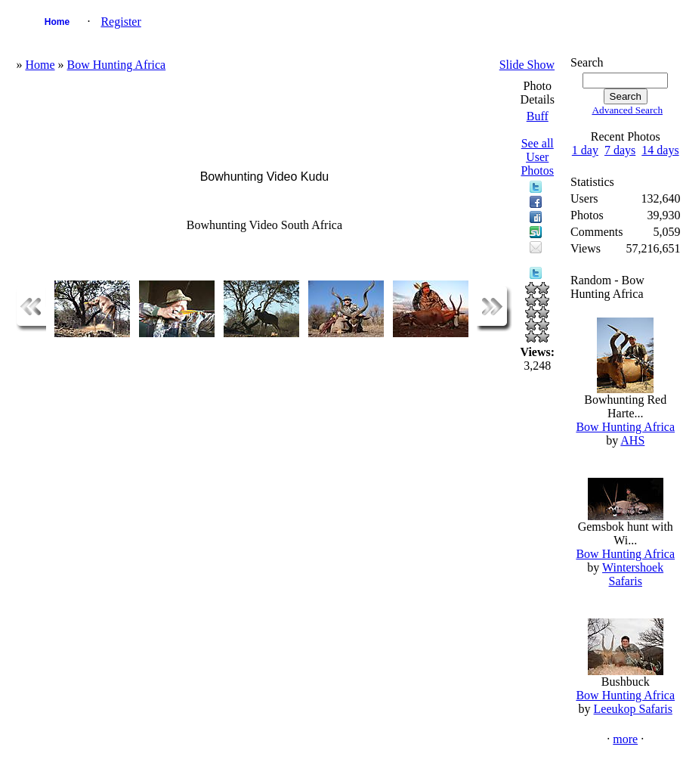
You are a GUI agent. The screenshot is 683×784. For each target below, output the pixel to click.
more (625, 739)
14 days (660, 150)
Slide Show (527, 65)
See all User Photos (537, 157)
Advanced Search (627, 110)
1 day (585, 150)
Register (121, 22)
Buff (538, 116)
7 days (620, 150)
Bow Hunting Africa (117, 65)
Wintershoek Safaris (633, 574)
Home (57, 22)
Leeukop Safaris (633, 709)
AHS (632, 440)
